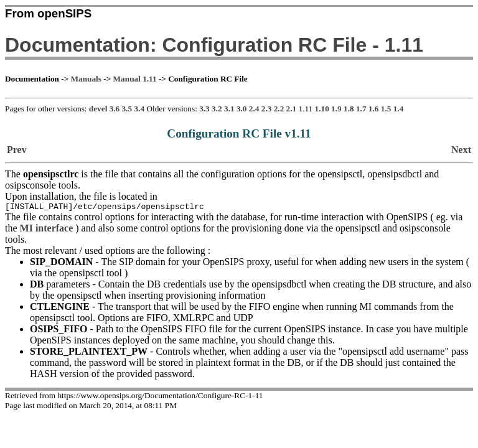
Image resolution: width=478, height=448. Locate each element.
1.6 (374, 109)
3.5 (127, 109)
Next (461, 150)
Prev (17, 150)
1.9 (336, 109)
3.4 (140, 109)
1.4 (399, 109)
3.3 (204, 109)
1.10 (322, 109)
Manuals (86, 79)
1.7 (361, 109)
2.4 (254, 109)
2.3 (267, 109)
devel (98, 109)
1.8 (349, 109)
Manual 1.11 (135, 79)
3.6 (115, 109)
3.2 (217, 109)
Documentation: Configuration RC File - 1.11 (214, 45)
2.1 (292, 109)
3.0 (242, 109)
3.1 (229, 109)
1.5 (386, 109)
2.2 (279, 109)
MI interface (47, 230)
